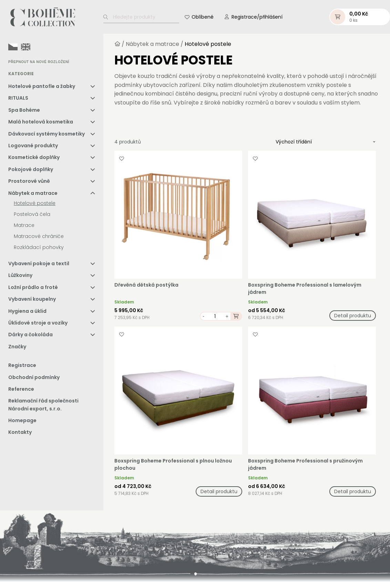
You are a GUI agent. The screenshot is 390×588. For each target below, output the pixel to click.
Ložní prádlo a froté (33, 287)
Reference (21, 389)
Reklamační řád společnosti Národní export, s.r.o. (43, 405)
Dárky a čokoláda (30, 335)
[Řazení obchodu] (326, 142)
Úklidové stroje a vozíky (38, 323)
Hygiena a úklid (27, 311)
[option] (26, 47)
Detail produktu (353, 316)
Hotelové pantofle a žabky (42, 86)
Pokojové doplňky (31, 169)
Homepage (22, 420)
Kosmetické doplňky (34, 157)
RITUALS (18, 98)
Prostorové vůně (29, 181)
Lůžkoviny (20, 275)
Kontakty (20, 432)
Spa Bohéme (24, 110)
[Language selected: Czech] (21, 47)
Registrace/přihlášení (257, 17)
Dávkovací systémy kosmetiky (47, 134)
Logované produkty (33, 146)
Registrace (22, 365)
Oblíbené (203, 17)
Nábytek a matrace (33, 193)
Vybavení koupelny (32, 299)
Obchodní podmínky (34, 377)
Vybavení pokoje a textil (39, 263)
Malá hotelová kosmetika (41, 122)
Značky (17, 347)
